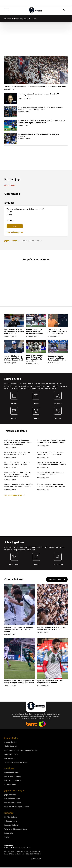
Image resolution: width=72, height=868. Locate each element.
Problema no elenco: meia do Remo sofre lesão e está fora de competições (34, 407)
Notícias (8, 19)
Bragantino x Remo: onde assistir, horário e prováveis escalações (17, 512)
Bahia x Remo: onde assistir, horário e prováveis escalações (35, 380)
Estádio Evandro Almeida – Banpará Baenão (21, 793)
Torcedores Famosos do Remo (16, 805)
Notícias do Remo (11, 860)
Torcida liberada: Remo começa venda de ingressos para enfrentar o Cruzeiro (35, 86)
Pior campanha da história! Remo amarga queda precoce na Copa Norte (52, 534)
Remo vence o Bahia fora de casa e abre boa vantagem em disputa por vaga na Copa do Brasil (42, 122)
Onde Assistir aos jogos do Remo (17, 849)
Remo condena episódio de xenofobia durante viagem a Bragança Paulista (52, 490)
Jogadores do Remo (12, 815)
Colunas (15, 19)
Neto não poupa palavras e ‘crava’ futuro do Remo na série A (58, 380)
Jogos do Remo (12, 241)
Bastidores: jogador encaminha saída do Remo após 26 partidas (57, 407)
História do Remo (11, 785)
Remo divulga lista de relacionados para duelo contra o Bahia (14, 380)
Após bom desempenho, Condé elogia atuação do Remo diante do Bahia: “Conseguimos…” (41, 108)
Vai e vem (33, 19)
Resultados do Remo (32, 241)
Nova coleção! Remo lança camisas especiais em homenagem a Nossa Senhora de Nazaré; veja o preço (18, 523)
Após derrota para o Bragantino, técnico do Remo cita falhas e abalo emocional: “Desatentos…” (18, 491)
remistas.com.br (22, 757)
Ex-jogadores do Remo (13, 823)
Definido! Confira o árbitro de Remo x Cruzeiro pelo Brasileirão (39, 135)
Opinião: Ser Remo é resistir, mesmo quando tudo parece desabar (51, 677)
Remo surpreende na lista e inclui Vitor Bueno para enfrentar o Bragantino (19, 534)
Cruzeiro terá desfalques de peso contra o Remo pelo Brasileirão (17, 502)
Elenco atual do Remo (13, 819)
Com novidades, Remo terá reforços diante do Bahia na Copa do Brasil (14, 407)
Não (10, 215)
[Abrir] (6, 10)
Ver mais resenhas (57, 628)
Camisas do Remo (11, 797)
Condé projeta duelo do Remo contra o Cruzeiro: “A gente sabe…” (39, 95)
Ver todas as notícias (14, 544)
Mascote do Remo (11, 801)
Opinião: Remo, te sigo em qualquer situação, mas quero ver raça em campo (19, 678)
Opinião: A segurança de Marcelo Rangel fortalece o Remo (50, 730)
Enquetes (24, 19)
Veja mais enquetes (15, 232)
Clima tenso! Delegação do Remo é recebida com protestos (50, 522)
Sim (10, 212)
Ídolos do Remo (10, 827)
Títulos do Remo (10, 789)
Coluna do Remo (11, 864)
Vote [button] (15, 226)
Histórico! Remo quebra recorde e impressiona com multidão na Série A (51, 512)
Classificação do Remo (13, 845)
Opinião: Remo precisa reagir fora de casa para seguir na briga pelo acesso (19, 730)
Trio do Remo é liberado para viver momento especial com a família (50, 502)
